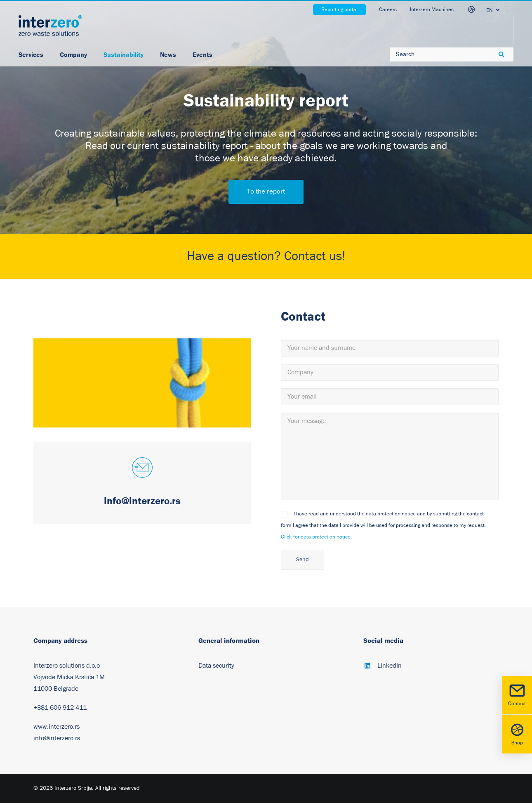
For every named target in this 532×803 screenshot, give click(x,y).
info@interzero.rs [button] (142, 501)
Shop (517, 733)
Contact (517, 694)
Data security (216, 666)
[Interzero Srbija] (50, 26)
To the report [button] (266, 192)
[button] (142, 469)
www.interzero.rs (56, 727)
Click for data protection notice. (316, 537)
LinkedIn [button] (390, 666)
